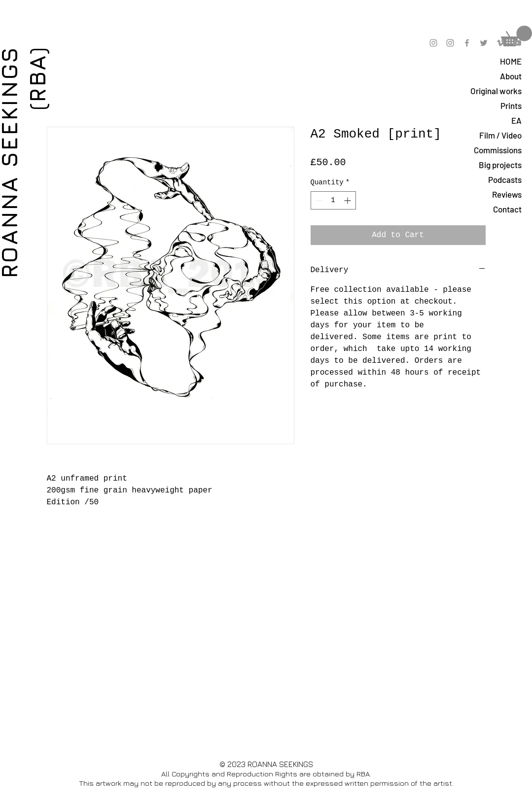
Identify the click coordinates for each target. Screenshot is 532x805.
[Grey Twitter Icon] (484, 43)
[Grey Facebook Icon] (467, 43)
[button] (516, 36)
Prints (511, 105)
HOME (511, 61)
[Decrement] (318, 200)
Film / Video (500, 135)
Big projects (500, 165)
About (511, 76)
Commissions (498, 150)
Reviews (507, 194)
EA (516, 120)
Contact (507, 209)
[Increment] (348, 200)
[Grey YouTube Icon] (517, 43)
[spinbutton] (333, 200)
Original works (496, 91)
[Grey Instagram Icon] (433, 43)
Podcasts (505, 179)
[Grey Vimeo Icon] (500, 43)
